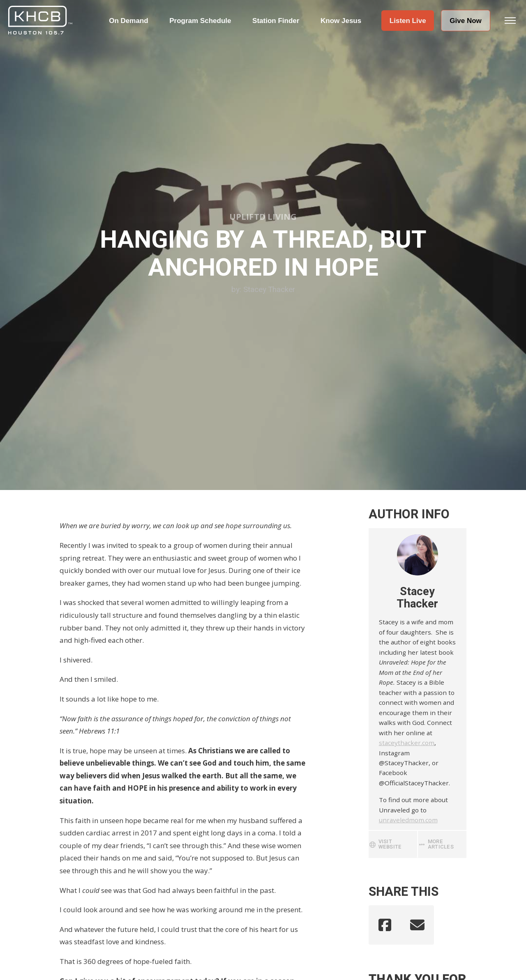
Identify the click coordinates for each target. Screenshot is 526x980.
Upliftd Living (263, 216)
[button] (408, 21)
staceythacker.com (407, 743)
